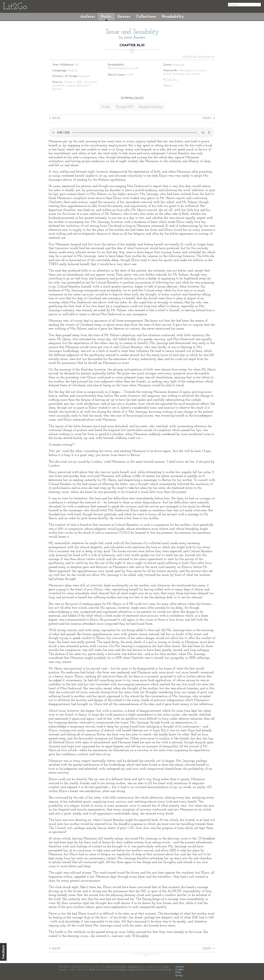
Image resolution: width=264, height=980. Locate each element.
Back (57, 118)
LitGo (15, 7)
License (180, 967)
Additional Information (199, 57)
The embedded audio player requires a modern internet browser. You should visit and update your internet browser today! (131, 133)
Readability (173, 17)
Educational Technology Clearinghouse (123, 967)
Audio (106, 107)
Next (207, 118)
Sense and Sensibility (132, 32)
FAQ (178, 973)
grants (166, 967)
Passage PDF (125, 107)
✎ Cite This (170, 80)
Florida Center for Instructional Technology (108, 970)
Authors (88, 17)
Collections (146, 17)
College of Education (137, 970)
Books (106, 17)
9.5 (137, 68)
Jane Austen (135, 38)
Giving (179, 976)
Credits (180, 970)
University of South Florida (159, 970)
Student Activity (151, 107)
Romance (179, 65)
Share (167, 86)
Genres (124, 17)
